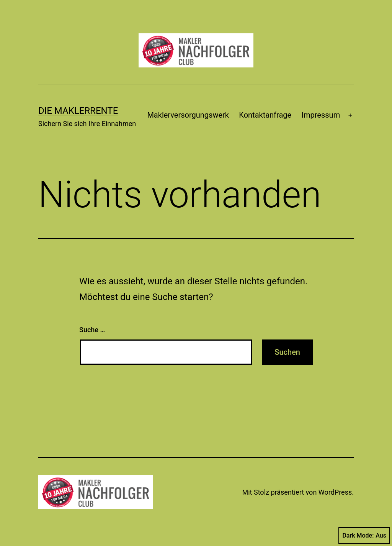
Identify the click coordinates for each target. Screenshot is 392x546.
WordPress (335, 492)
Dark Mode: (364, 536)
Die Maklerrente (78, 111)
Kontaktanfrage (265, 115)
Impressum (321, 115)
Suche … (92, 330)
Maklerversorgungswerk (188, 115)
